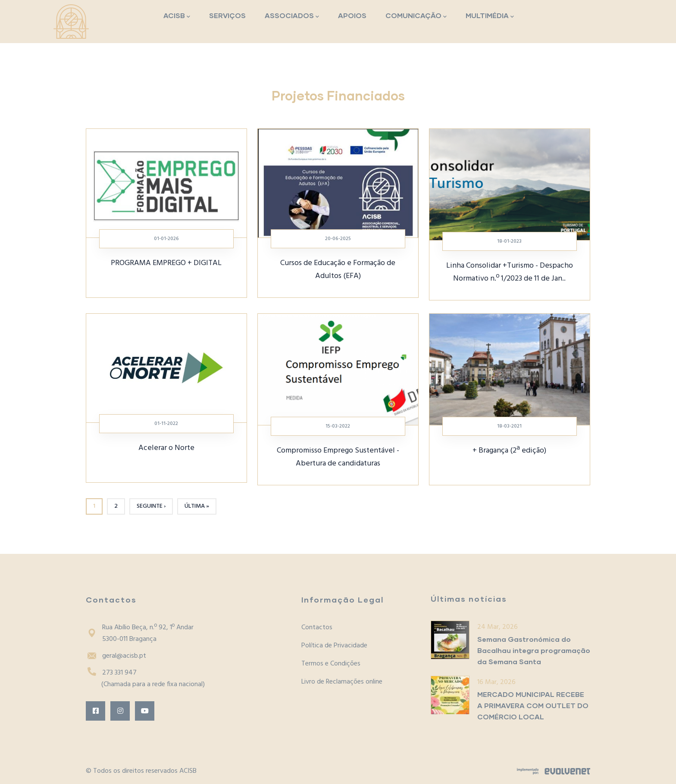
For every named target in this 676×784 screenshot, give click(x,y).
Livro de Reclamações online (342, 682)
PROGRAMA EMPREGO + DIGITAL (166, 263)
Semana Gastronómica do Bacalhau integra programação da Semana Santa (534, 650)
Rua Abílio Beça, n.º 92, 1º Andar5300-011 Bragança (140, 633)
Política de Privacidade (334, 646)
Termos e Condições (331, 664)
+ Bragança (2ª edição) (509, 451)
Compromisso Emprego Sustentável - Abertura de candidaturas (338, 457)
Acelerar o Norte (166, 448)
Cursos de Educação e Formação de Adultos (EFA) (338, 270)
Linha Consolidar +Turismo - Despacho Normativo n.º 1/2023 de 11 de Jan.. (510, 272)
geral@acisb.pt (116, 656)
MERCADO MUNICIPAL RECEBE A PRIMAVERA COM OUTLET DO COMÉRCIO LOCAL (533, 705)
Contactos (317, 628)
